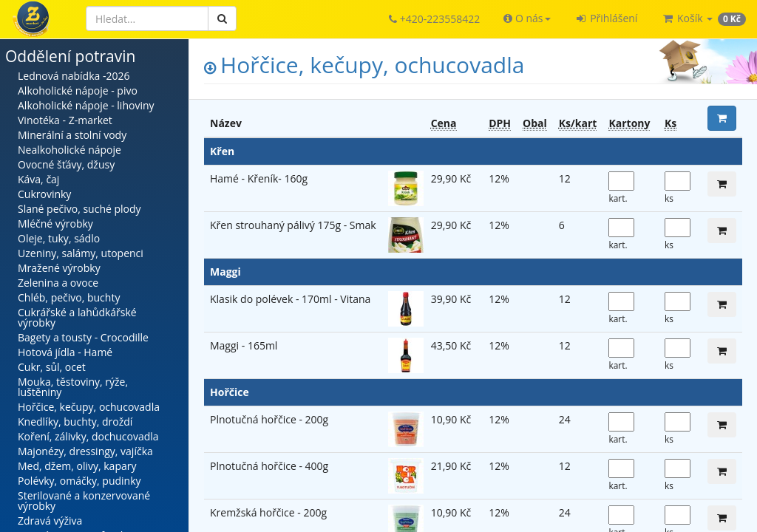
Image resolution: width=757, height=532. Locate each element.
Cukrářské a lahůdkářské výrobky (77, 317)
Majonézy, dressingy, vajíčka (85, 451)
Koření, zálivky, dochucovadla (88, 436)
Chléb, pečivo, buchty (69, 297)
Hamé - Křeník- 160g (259, 178)
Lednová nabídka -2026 (74, 76)
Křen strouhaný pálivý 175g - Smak (293, 225)
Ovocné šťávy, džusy (66, 164)
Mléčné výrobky (55, 224)
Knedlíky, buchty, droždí (75, 422)
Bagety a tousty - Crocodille (83, 337)
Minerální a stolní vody (72, 135)
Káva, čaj (38, 179)
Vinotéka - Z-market (65, 120)
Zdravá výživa (50, 521)
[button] (527, 18)
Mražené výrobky (59, 268)
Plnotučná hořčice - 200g (269, 419)
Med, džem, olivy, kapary (77, 466)
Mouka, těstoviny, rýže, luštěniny (73, 387)
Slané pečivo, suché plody (79, 209)
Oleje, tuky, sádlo (59, 238)
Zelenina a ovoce (58, 283)
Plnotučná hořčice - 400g (269, 466)
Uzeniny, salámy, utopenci (81, 253)
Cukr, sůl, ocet (52, 367)
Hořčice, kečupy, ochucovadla (89, 407)
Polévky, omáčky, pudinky (79, 481)
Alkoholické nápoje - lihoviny (86, 105)
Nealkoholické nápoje (69, 150)
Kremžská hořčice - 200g (268, 512)
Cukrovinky (44, 194)
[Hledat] (147, 18)
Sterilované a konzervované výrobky (84, 501)
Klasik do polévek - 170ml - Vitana (290, 299)
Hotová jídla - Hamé (65, 352)
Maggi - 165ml (244, 345)
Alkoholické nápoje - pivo (78, 91)
